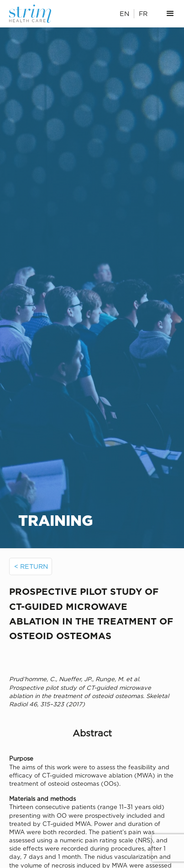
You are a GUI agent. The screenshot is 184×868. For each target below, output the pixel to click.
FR (143, 13)
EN (124, 13)
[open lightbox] (92, 657)
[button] (170, 14)
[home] (35, 14)
